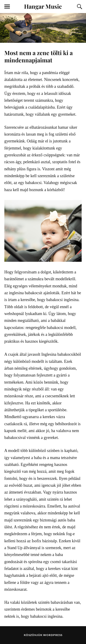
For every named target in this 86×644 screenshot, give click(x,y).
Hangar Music (43, 6)
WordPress (53, 635)
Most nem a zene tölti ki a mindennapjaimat (39, 56)
